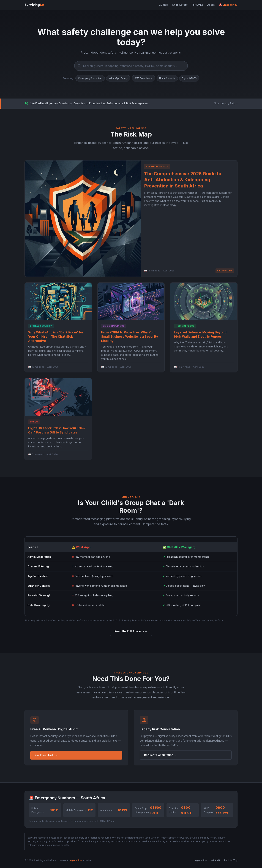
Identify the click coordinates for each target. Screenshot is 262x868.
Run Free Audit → (46, 757)
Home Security (167, 78)
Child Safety (180, 5)
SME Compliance (144, 78)
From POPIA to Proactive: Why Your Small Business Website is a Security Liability (130, 338)
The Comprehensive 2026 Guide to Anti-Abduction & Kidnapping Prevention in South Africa (183, 182)
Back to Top (231, 860)
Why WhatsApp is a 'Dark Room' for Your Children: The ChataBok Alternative (56, 338)
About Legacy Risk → (226, 103)
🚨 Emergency (228, 5)
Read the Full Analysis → (131, 631)
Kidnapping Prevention (90, 78)
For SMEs (197, 5)
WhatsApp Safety (118, 78)
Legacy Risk (75, 860)
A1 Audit (216, 860)
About (211, 5)
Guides (163, 5)
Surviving (34, 5)
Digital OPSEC (189, 78)
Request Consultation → (160, 757)
